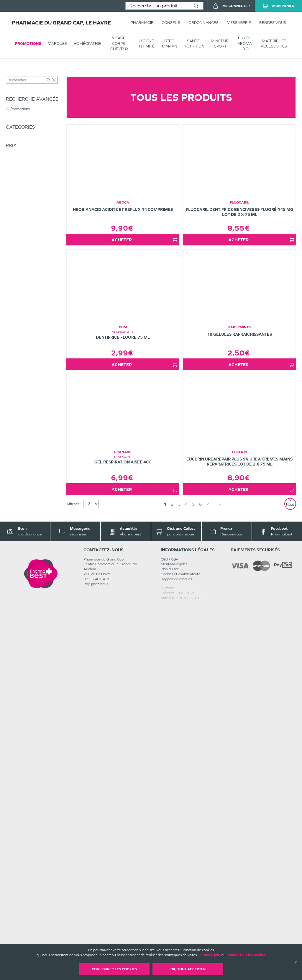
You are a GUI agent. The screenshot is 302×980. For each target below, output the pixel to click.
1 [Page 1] (165, 878)
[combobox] (157, 6)
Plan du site (170, 943)
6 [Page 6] (201, 878)
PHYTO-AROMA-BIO (245, 43)
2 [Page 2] (172, 878)
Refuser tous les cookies (246, 955)
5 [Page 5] (193, 878)
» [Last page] (220, 878)
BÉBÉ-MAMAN (170, 44)
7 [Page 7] (208, 878)
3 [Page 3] (179, 878)
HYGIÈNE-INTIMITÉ (146, 44)
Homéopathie (87, 44)
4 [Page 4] (186, 878)
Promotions (28, 44)
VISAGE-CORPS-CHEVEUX (119, 43)
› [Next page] (214, 878)
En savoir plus (210, 955)
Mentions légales (174, 938)
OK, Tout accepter (188, 969)
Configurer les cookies (114, 969)
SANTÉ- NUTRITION (194, 44)
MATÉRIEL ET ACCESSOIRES (274, 44)
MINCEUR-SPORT (220, 44)
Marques (57, 44)
